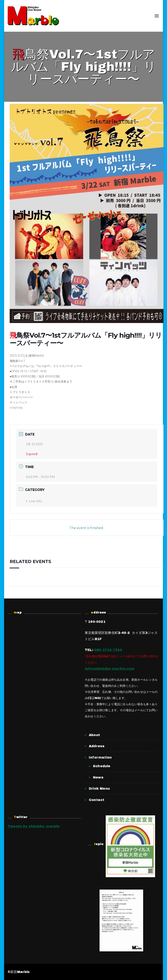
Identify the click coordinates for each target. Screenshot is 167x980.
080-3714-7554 (108, 650)
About (94, 735)
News (98, 777)
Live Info (34, 501)
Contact (97, 800)
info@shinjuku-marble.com (110, 669)
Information (100, 757)
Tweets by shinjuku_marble (34, 826)
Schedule (102, 766)
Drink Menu (99, 789)
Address (97, 746)
